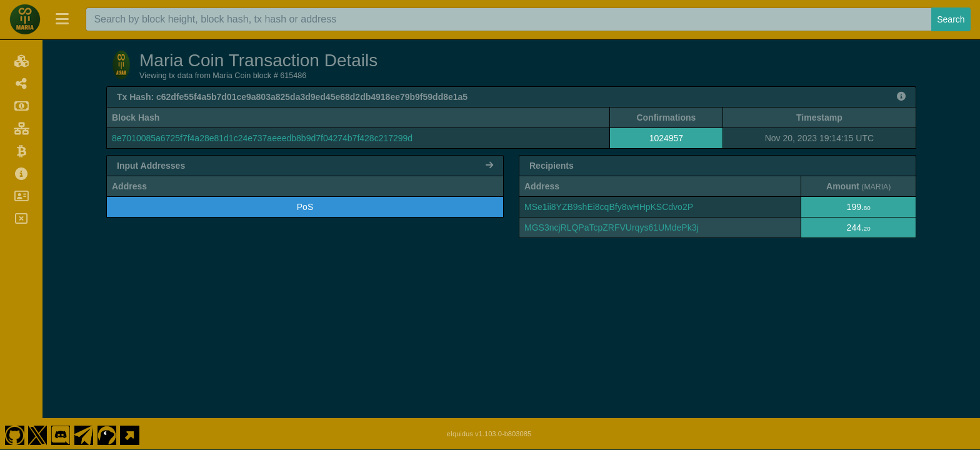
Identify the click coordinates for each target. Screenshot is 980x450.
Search (951, 19)
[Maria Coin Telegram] (84, 434)
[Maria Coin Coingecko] (107, 434)
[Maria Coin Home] (25, 19)
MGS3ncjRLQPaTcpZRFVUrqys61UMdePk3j (612, 227)
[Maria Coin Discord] (61, 434)
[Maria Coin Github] (14, 434)
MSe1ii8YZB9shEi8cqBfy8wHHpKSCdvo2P (609, 207)
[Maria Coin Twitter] (37, 434)
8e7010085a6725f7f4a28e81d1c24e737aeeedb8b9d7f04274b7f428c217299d (262, 138)
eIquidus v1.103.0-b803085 (489, 434)
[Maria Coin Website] (130, 434)
